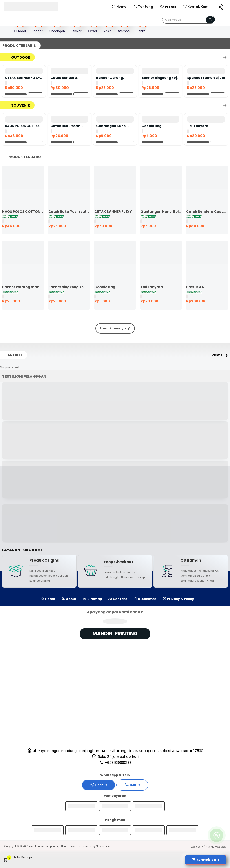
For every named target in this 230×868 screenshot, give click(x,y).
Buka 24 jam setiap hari (115, 757)
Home (119, 7)
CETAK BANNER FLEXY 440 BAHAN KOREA (22, 78)
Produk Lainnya (115, 328)
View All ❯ (220, 355)
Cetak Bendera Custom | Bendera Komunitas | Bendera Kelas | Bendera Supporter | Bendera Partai (69, 78)
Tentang (143, 7)
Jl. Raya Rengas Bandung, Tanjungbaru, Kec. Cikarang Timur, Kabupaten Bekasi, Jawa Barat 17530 (115, 751)
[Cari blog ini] (189, 20)
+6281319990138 (115, 763)
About (69, 599)
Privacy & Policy (178, 599)
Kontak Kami (196, 7)
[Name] (210, 20)
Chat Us (99, 785)
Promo (168, 7)
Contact (118, 599)
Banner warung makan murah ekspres (109, 78)
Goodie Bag (151, 126)
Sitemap (92, 599)
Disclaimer (145, 599)
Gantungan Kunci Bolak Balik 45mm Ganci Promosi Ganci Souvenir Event (114, 126)
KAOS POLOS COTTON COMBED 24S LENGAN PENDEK (23, 126)
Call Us (132, 785)
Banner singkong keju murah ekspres (160, 78)
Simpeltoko (219, 847)
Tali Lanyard (198, 126)
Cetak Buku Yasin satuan (65, 126)
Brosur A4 (195, 287)
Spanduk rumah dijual (206, 78)
